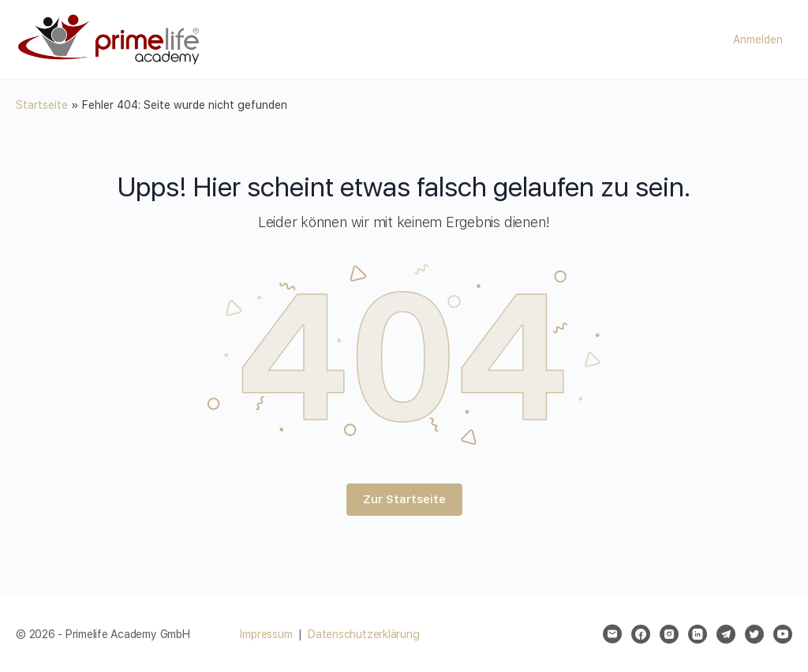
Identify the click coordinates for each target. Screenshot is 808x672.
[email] (612, 634)
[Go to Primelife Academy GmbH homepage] (110, 38)
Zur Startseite (404, 499)
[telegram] (726, 634)
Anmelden (758, 39)
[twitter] (754, 634)
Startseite (42, 105)
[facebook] (641, 634)
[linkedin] (698, 634)
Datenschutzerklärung (363, 634)
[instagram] (669, 634)
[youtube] (783, 634)
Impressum (266, 634)
